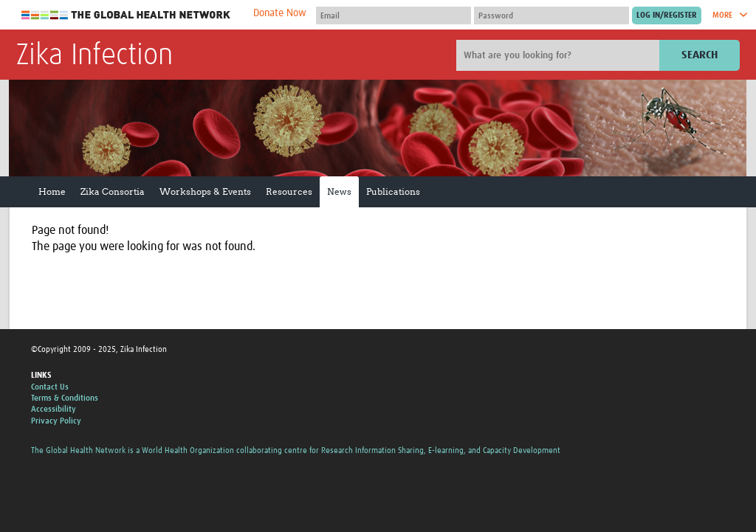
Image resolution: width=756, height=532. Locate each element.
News (339, 191)
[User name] (394, 15)
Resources (289, 191)
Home (52, 191)
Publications (393, 191)
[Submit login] (667, 15)
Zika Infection (94, 56)
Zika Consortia (113, 191)
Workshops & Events (205, 191)
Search (700, 55)
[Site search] (560, 55)
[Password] (551, 15)
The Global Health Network (126, 15)
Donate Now (280, 13)
